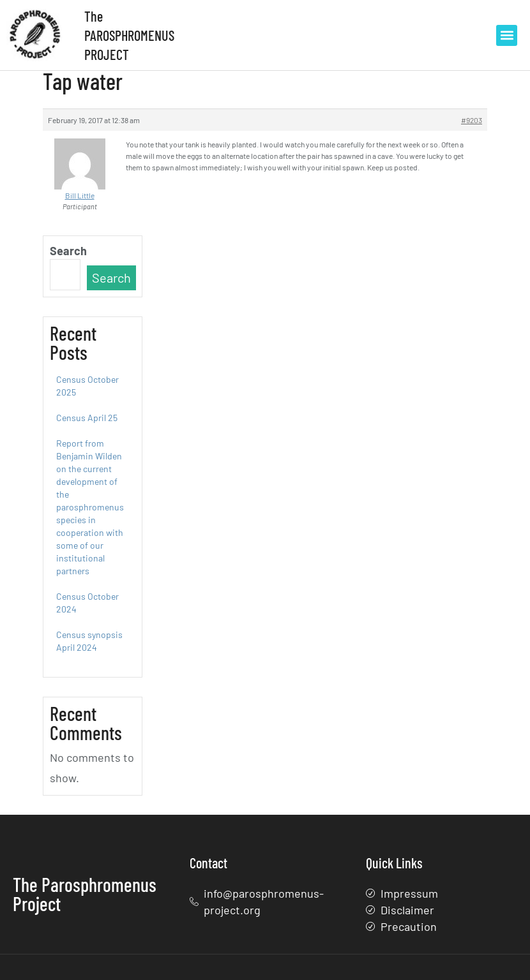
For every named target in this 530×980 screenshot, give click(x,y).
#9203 (472, 120)
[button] (507, 35)
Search (68, 251)
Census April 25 (87, 418)
